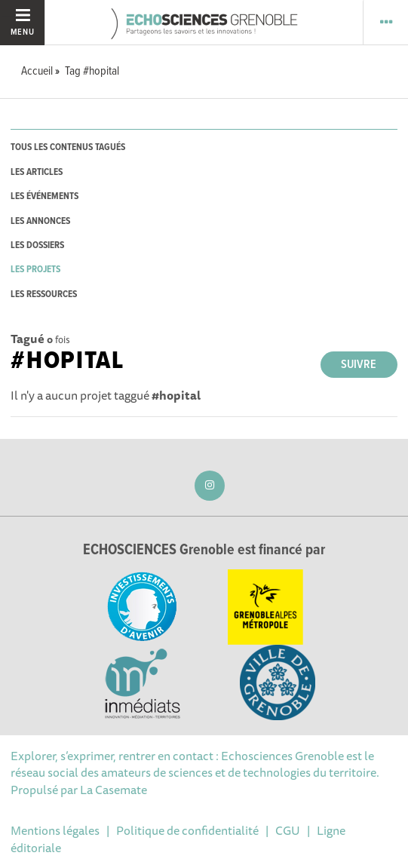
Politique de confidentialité (187, 830)
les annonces (40, 221)
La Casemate (114, 790)
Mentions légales (55, 830)
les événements (44, 196)
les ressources (44, 294)
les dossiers (37, 245)
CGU (288, 830)
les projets (35, 270)
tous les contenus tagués (68, 147)
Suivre (359, 365)
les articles (37, 172)
